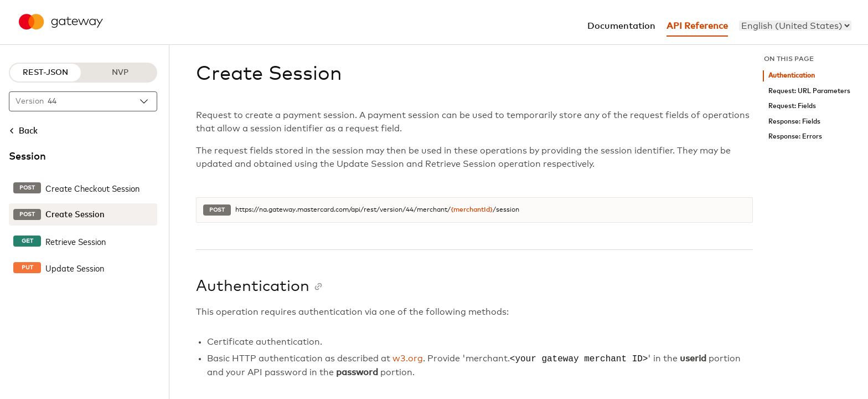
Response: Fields (794, 122)
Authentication (792, 76)
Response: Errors (795, 137)
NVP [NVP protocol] (120, 73)
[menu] (795, 25)
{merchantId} (472, 210)
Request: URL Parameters (809, 91)
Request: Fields (792, 106)
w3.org (408, 359)
